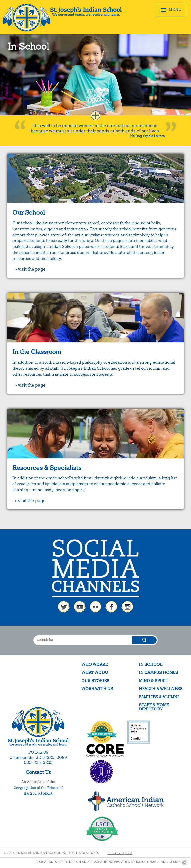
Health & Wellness (161, 689)
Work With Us (97, 689)
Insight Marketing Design (158, 862)
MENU (171, 10)
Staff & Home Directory (154, 707)
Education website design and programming (74, 862)
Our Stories (95, 681)
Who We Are (95, 665)
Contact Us (38, 772)
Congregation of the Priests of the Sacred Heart (38, 790)
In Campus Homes (158, 672)
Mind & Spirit (154, 681)
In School (151, 665)
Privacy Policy (120, 853)
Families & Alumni (159, 697)
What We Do (95, 672)
